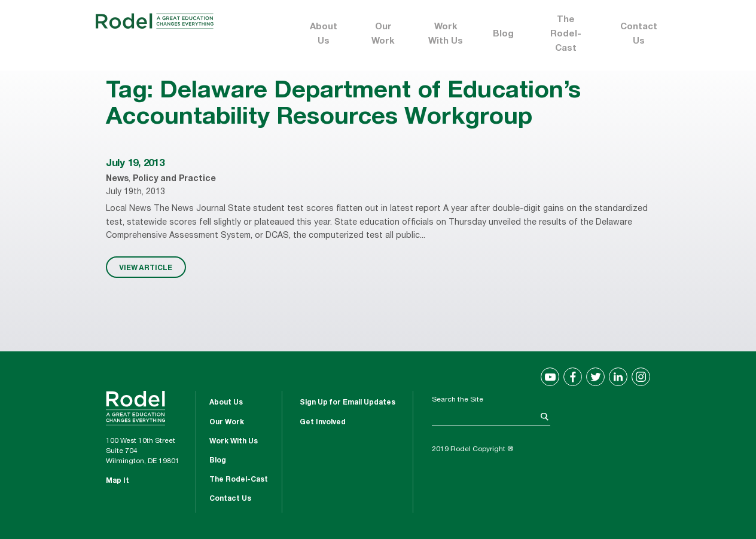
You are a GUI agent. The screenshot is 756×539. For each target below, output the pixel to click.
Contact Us (639, 34)
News (117, 179)
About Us (324, 34)
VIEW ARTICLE (146, 267)
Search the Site (458, 400)
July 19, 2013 (135, 164)
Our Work (383, 34)
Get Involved (323, 422)
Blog (503, 34)
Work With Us (446, 34)
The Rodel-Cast (566, 34)
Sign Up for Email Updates (347, 403)
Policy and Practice (174, 179)
